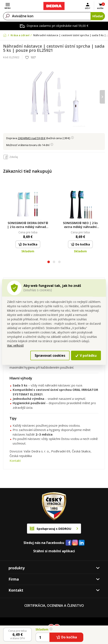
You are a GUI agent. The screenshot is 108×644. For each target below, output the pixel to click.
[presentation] (102, 97)
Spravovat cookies (50, 355)
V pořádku (86, 355)
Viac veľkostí (15, 345)
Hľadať (98, 16)
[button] (49, 262)
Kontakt (15, 461)
